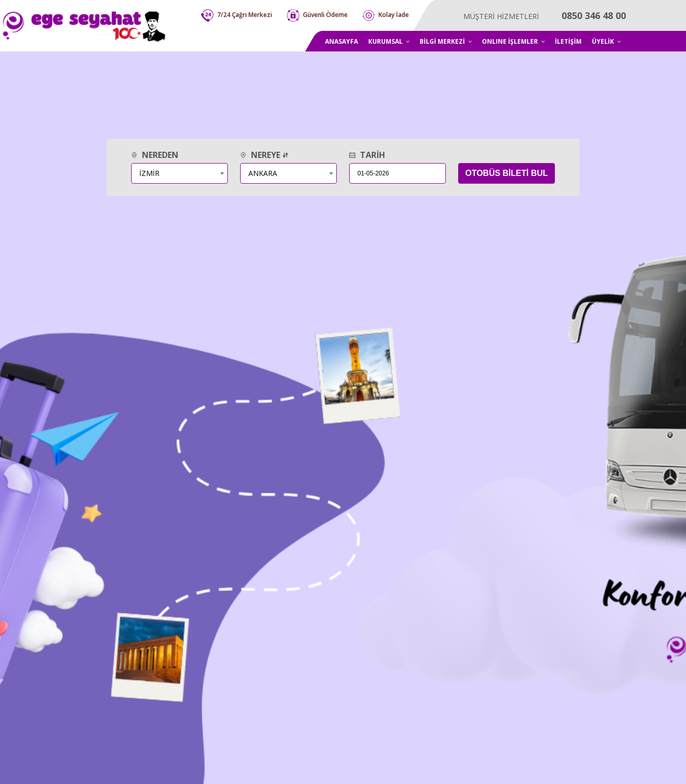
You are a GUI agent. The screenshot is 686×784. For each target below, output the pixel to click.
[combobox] (179, 173)
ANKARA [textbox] (263, 173)
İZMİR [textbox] (149, 173)
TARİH (367, 155)
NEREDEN (155, 155)
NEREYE (264, 155)
